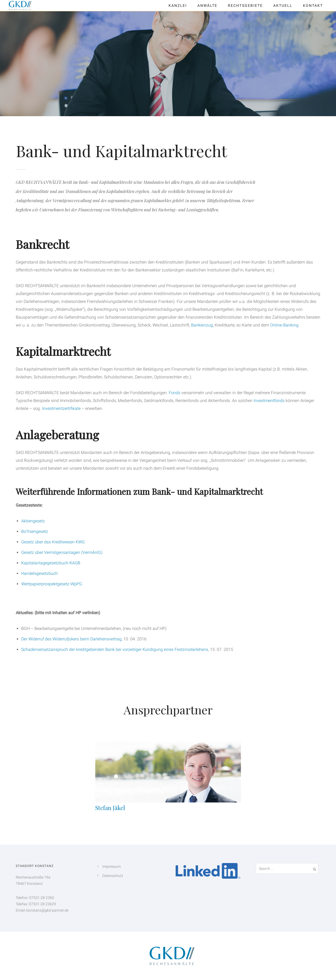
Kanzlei (178, 6)
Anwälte (207, 6)
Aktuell (283, 6)
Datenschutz (113, 876)
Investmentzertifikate (61, 408)
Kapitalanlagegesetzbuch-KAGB (51, 563)
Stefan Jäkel (110, 808)
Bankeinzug (202, 325)
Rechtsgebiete (245, 6)
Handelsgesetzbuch (40, 573)
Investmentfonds (269, 401)
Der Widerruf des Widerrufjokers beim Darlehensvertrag (71, 639)
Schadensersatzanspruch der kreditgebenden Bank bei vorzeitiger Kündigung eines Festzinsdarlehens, (115, 649)
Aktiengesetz (33, 521)
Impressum (112, 866)
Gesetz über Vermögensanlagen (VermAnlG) (62, 552)
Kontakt (313, 6)
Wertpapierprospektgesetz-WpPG (52, 584)
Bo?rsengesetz (35, 531)
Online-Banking (284, 325)
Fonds (175, 393)
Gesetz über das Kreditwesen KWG (53, 542)
